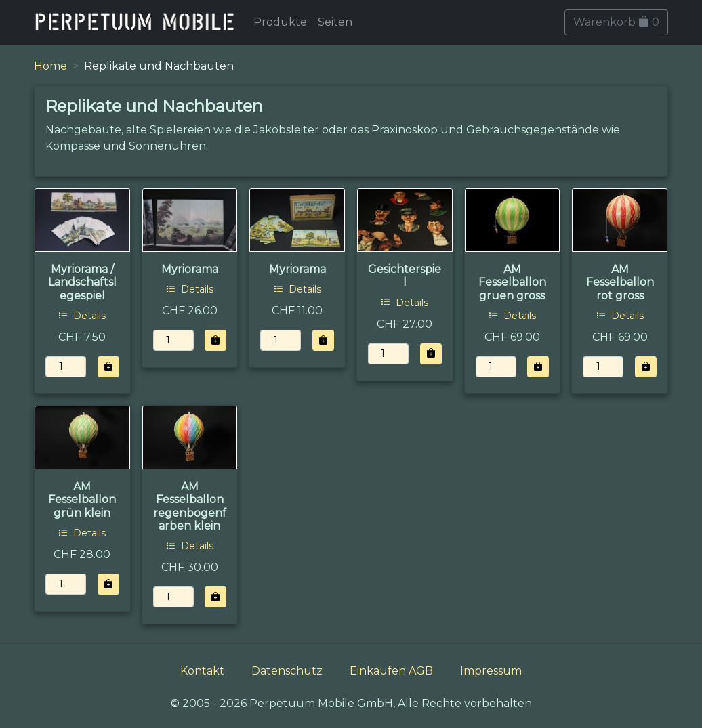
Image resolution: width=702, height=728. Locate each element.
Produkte (280, 22)
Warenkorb (616, 22)
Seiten (335, 22)
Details (82, 316)
